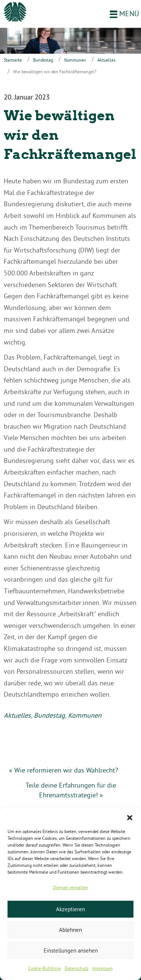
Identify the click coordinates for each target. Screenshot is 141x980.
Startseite (13, 60)
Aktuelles (106, 60)
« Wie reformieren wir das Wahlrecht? (64, 770)
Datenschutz (77, 968)
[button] (130, 817)
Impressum (102, 968)
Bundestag (43, 60)
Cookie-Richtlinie (45, 968)
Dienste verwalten (71, 887)
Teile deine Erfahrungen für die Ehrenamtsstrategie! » (71, 790)
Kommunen (75, 60)
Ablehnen (70, 930)
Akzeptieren (70, 909)
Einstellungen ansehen (71, 951)
